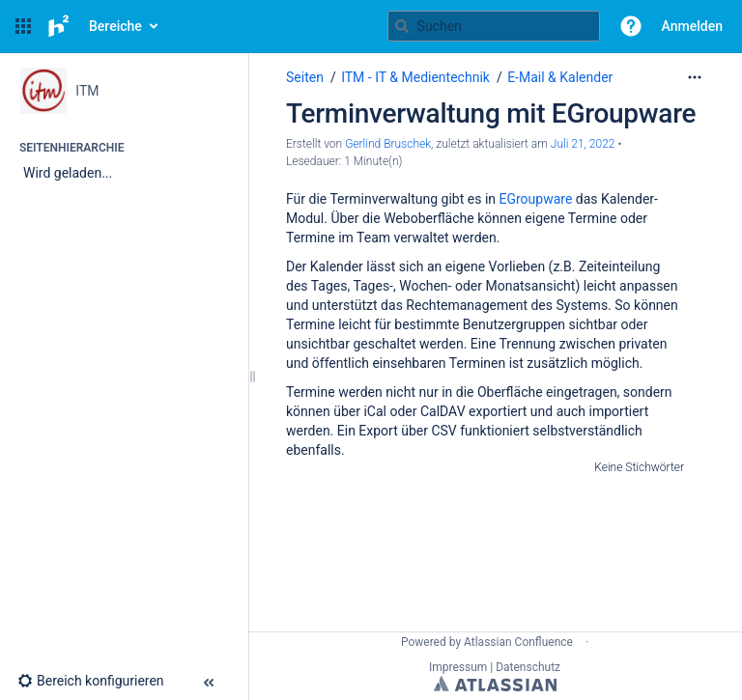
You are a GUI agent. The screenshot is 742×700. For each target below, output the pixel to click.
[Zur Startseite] (58, 26)
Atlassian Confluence (518, 642)
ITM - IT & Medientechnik (415, 77)
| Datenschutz (525, 667)
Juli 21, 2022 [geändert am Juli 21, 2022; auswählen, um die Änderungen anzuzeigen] (583, 144)
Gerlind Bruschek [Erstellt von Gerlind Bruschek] (388, 144)
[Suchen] (402, 26)
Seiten (305, 77)
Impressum (458, 667)
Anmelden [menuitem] (692, 26)
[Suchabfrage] (494, 26)
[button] (23, 26)
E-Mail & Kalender (560, 77)
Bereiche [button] (115, 26)
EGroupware (536, 199)
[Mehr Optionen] (695, 77)
